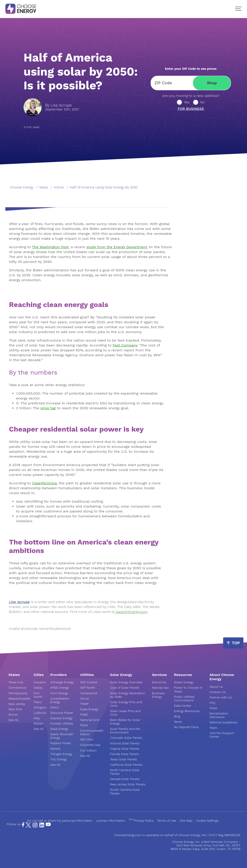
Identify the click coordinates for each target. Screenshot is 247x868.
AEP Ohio (87, 739)
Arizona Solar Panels (125, 743)
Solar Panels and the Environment (125, 731)
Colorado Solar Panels (126, 738)
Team (213, 728)
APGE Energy (60, 688)
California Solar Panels (126, 765)
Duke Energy (89, 709)
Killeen (38, 723)
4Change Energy (62, 682)
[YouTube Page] (48, 824)
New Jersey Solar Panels (128, 784)
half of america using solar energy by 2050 (104, 187)
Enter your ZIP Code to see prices (191, 69)
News (178, 722)
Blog (177, 716)
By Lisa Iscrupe (58, 105)
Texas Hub (16, 682)
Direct (55, 707)
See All (13, 720)
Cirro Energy (59, 693)
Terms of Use (167, 821)
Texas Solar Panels (123, 759)
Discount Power (62, 713)
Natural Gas (160, 688)
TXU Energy (58, 759)
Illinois (13, 714)
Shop (212, 83)
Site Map (186, 821)
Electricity (159, 682)
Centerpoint (89, 693)
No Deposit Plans (186, 727)
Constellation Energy (60, 700)
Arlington (40, 707)
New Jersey (17, 704)
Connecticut (17, 688)
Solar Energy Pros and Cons (126, 704)
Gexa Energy (59, 729)
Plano (38, 702)
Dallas (38, 688)
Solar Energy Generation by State (128, 695)
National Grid (90, 720)
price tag (48, 408)
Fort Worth (38, 695)
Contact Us (218, 692)
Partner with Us (221, 697)
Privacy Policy (141, 821)
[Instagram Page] (35, 827)
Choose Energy (22, 187)
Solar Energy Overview (126, 682)
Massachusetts (19, 698)
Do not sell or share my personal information (60, 821)
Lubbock (40, 713)
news (44, 187)
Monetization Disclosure (219, 715)
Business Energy (158, 695)
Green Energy (184, 682)
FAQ (212, 703)
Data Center (183, 706)
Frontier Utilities (62, 723)
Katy (37, 718)
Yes (187, 102)
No (202, 102)
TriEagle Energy (61, 754)
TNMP (84, 704)
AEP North (87, 688)
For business (191, 109)
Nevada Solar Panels (125, 779)
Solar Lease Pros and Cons (125, 713)
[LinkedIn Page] (42, 827)
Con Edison (88, 750)
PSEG (84, 725)
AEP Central (89, 682)
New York (15, 709)
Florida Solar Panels (124, 754)
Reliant (55, 749)
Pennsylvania (18, 693)
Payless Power (61, 743)
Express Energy (61, 718)
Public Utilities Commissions (184, 698)
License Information (111, 821)
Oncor (85, 698)
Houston (40, 682)
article (59, 187)
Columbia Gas (90, 745)
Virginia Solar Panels (125, 749)
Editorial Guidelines (223, 722)
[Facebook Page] (23, 826)
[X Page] (28, 827)
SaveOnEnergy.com (131, 612)
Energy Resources (187, 711)
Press (213, 708)
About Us (216, 687)
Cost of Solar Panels (125, 688)
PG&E (84, 714)
